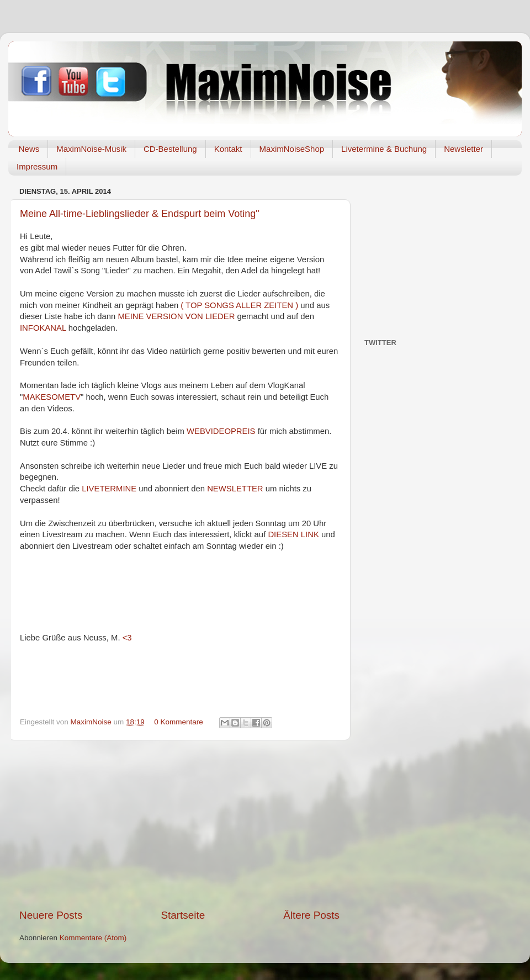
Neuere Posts (51, 915)
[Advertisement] (179, 824)
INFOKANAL (44, 328)
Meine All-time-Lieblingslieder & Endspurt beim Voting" (140, 214)
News (29, 149)
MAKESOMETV (52, 397)
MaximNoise (92, 722)
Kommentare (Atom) (93, 938)
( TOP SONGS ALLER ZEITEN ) (239, 305)
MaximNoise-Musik (91, 149)
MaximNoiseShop (292, 149)
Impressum (37, 166)
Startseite (183, 915)
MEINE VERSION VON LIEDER (176, 316)
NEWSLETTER (236, 489)
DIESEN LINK (293, 534)
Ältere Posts (311, 915)
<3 (127, 638)
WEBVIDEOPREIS (222, 431)
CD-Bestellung (170, 149)
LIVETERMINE (110, 489)
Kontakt (228, 149)
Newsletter (463, 149)
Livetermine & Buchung (384, 149)
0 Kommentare (179, 722)
